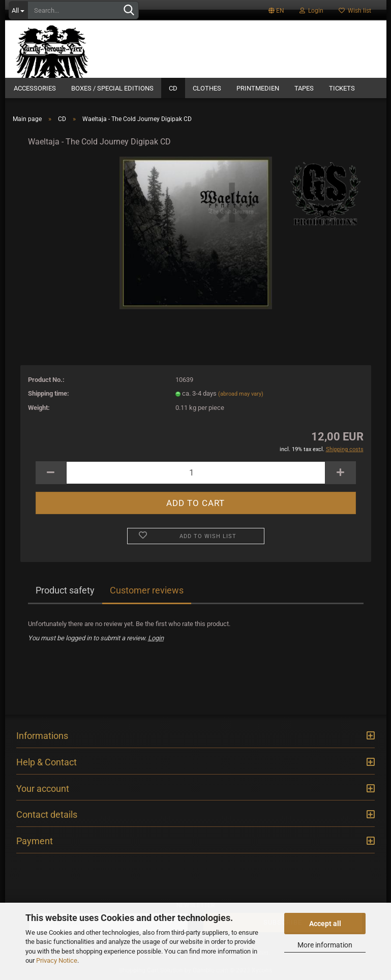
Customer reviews (147, 590)
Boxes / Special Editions (112, 88)
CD (173, 88)
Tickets (342, 88)
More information (325, 945)
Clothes (207, 88)
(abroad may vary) (241, 394)
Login (311, 11)
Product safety (65, 590)
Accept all (325, 924)
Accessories (35, 88)
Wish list (355, 11)
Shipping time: (49, 393)
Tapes (304, 88)
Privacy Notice (57, 960)
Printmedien (258, 88)
